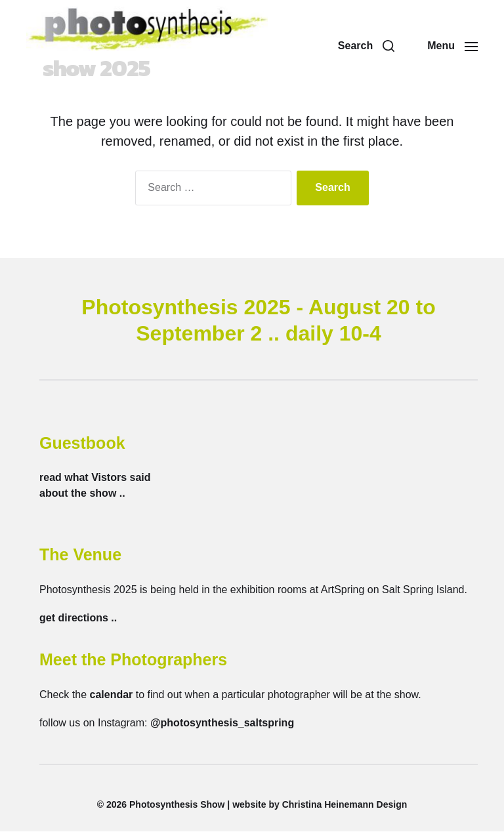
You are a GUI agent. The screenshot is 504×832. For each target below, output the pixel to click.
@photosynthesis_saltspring (222, 723)
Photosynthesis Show (177, 805)
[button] (366, 47)
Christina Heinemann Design (345, 805)
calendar (111, 695)
